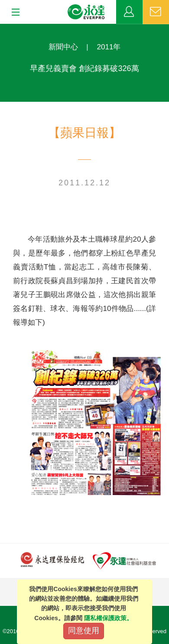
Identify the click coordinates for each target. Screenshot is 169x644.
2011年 (109, 47)
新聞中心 (63, 47)
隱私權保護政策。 (108, 618)
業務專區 (129, 12)
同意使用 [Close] (84, 631)
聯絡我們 (156, 12)
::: (3, 28)
